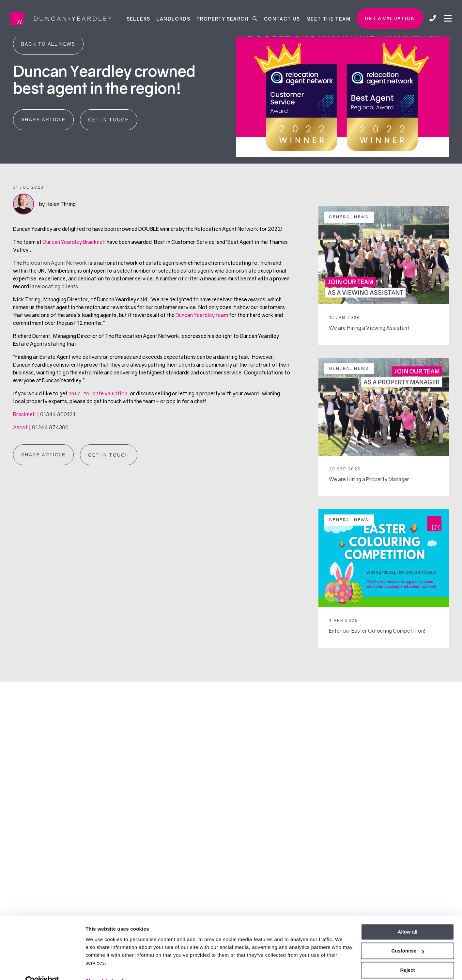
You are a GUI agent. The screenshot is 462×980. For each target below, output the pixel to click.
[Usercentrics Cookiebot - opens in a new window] (42, 967)
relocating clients (57, 286)
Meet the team (328, 18)
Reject (407, 956)
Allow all (408, 918)
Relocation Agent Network (55, 263)
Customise (408, 937)
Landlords (173, 18)
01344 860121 (58, 414)
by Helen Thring (57, 204)
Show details (101, 967)
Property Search (227, 18)
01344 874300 (50, 427)
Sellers (139, 18)
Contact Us (282, 18)
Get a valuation (390, 18)
